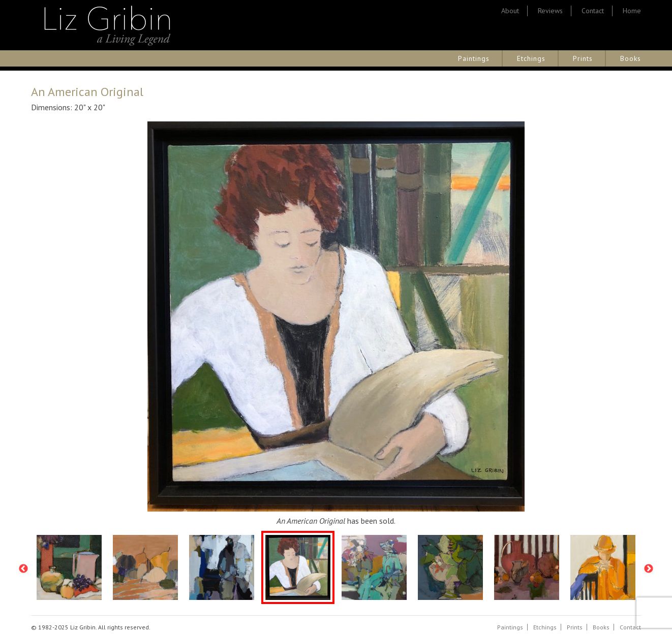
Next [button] (649, 569)
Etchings (531, 58)
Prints (583, 58)
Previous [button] (23, 569)
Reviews (550, 11)
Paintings (474, 58)
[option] (69, 569)
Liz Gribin (107, 25)
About (510, 11)
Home (632, 11)
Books (631, 58)
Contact (593, 11)
